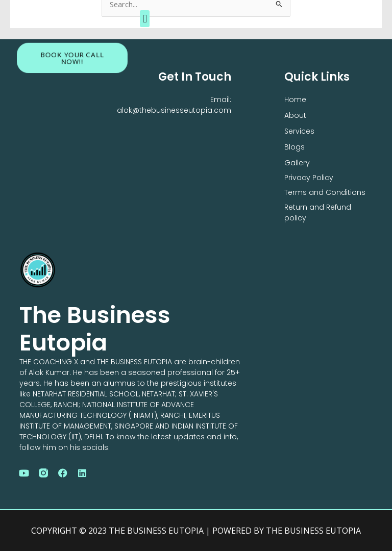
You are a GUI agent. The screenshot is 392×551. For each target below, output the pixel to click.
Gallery (297, 163)
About (295, 115)
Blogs (295, 147)
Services (299, 131)
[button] (145, 19)
